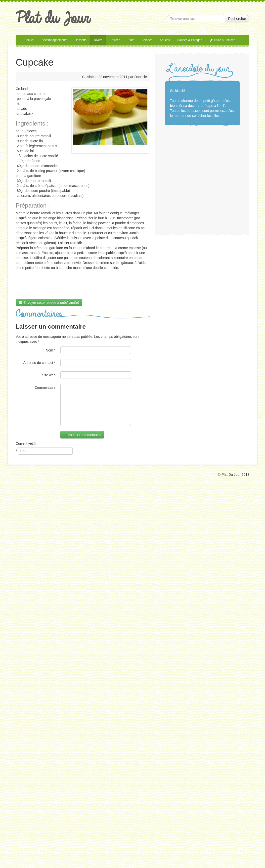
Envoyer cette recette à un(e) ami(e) (49, 303)
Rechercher (237, 19)
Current (26, 443)
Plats (131, 40)
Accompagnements (55, 40)
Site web (49, 375)
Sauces (165, 40)
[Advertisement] (189, 177)
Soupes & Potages (190, 40)
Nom (51, 350)
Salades (147, 40)
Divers (98, 40)
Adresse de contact (39, 363)
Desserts (80, 40)
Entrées (115, 40)
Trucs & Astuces (222, 40)
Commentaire (45, 388)
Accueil (29, 40)
